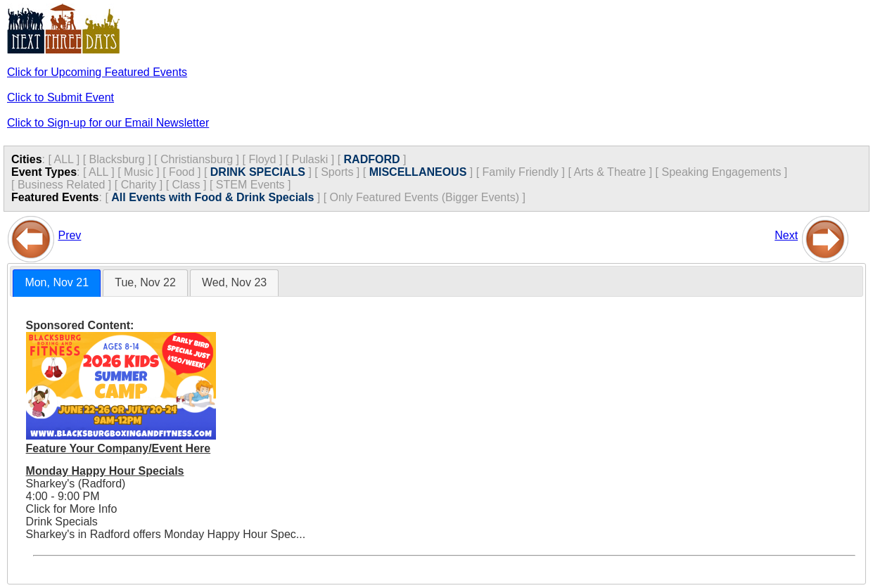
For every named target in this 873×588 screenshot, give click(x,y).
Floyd (262, 159)
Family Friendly (521, 172)
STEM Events (250, 185)
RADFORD (372, 159)
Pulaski (310, 159)
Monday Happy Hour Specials (105, 471)
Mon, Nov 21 (57, 282)
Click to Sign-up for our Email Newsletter (108, 123)
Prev (69, 235)
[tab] (57, 283)
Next (786, 235)
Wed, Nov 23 (234, 282)
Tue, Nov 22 (145, 282)
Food (181, 172)
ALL (63, 159)
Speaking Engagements (721, 172)
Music (139, 172)
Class (186, 185)
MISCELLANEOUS (418, 172)
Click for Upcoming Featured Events (97, 72)
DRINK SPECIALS (258, 172)
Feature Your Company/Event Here (119, 448)
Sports (337, 172)
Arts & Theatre (610, 172)
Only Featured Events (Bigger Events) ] (428, 197)
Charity (139, 185)
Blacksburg (117, 159)
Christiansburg (197, 159)
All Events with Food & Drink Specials (212, 197)
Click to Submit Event (60, 97)
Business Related (62, 185)
